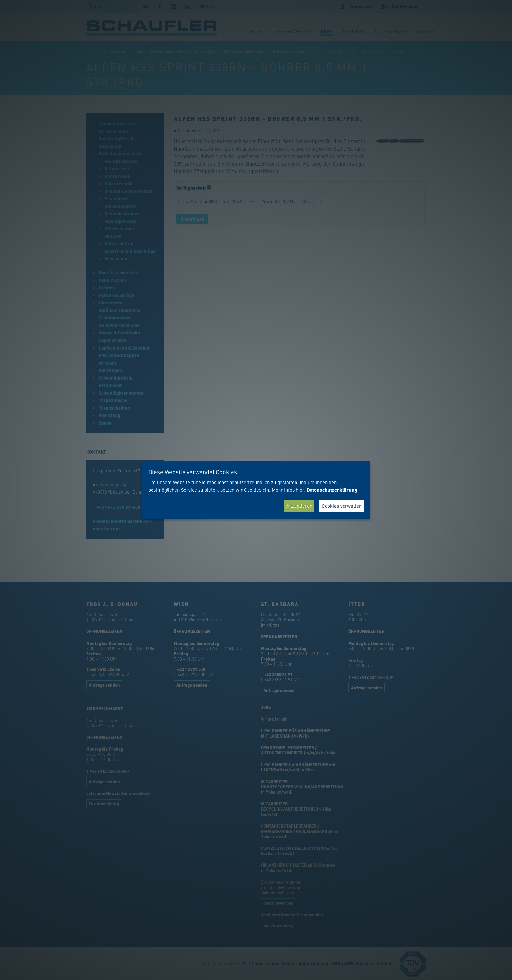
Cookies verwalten (342, 506)
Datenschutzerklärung (332, 490)
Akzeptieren (299, 506)
